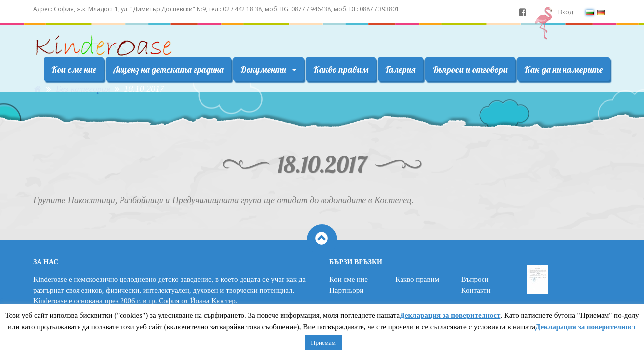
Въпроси (475, 279)
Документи (268, 69)
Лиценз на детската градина (168, 69)
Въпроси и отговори (470, 69)
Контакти (476, 290)
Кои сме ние (74, 69)
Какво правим (341, 69)
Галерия (401, 69)
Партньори (346, 290)
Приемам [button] (323, 342)
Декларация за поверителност (450, 315)
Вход (566, 12)
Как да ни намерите (563, 69)
